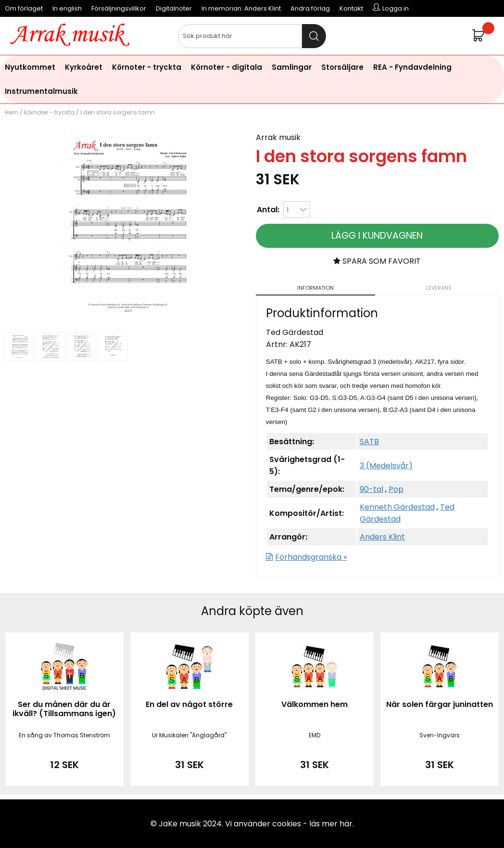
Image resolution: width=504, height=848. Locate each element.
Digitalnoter (174, 8)
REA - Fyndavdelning (412, 67)
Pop (396, 489)
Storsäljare (342, 67)
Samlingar (292, 67)
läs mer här (331, 824)
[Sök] (252, 36)
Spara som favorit (377, 261)
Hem (12, 112)
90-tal (372, 489)
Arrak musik (278, 137)
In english (67, 8)
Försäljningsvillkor (119, 8)
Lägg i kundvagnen (377, 236)
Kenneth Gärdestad (397, 507)
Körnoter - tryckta (147, 67)
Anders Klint (382, 537)
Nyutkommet (30, 67)
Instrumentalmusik (41, 91)
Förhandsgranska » (311, 557)
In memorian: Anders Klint (241, 8)
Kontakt (351, 8)
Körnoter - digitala (227, 67)
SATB (369, 442)
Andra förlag (310, 8)
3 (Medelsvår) (386, 466)
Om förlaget (24, 8)
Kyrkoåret (84, 67)
